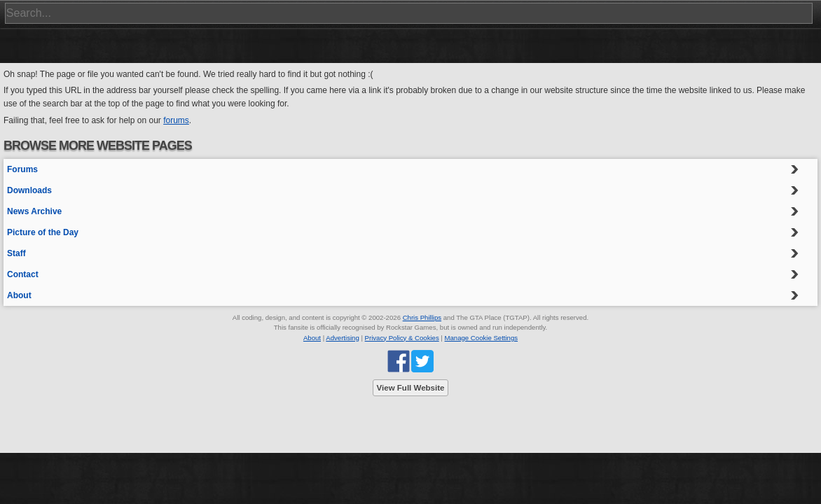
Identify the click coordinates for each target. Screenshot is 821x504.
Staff (16, 253)
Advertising (342, 338)
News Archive (34, 211)
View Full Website (411, 388)
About (19, 295)
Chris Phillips (422, 317)
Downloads (29, 190)
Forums (22, 169)
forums (176, 120)
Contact (23, 274)
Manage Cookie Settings (482, 338)
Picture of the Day (43, 232)
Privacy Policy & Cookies (402, 338)
